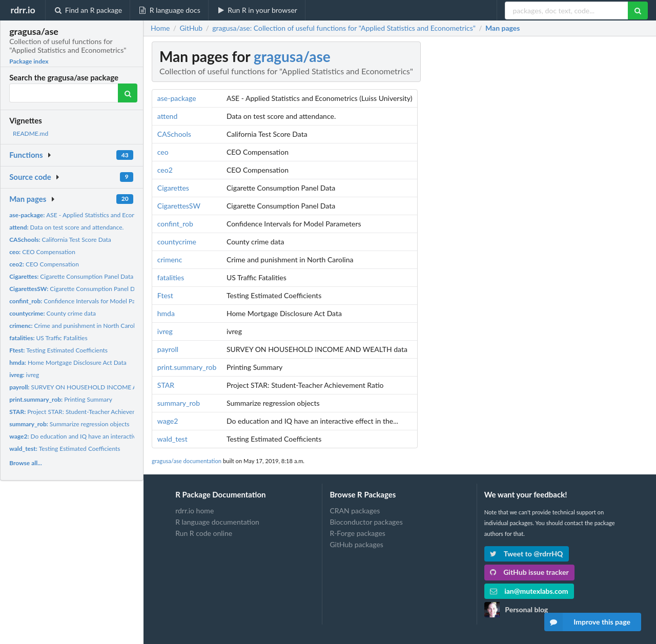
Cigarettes (173, 188)
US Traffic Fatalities (48, 338)
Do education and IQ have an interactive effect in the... (94, 436)
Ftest (165, 295)
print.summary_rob (187, 367)
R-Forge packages (357, 533)
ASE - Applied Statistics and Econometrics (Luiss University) (107, 215)
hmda (166, 313)
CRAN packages (355, 511)
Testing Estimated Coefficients (58, 350)
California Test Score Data (60, 240)
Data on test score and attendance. (66, 227)
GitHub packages (356, 544)
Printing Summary (61, 399)
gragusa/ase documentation (187, 461)
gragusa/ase (292, 56)
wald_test (172, 439)
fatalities (171, 277)
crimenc (170, 259)
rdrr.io (23, 10)
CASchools (174, 134)
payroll (168, 349)
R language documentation (217, 522)
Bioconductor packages (366, 522)
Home (160, 28)
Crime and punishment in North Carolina (76, 326)
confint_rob (175, 224)
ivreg (24, 375)
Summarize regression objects (69, 424)
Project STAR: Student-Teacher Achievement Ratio (86, 412)
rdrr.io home (194, 511)
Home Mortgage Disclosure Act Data (68, 362)
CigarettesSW (179, 206)
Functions (26, 155)
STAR (166, 385)
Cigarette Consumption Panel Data (71, 276)
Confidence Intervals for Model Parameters (84, 301)
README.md (30, 133)
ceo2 (165, 170)
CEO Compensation (42, 252)
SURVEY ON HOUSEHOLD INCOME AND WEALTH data (98, 387)
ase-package (177, 98)
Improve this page (587, 622)
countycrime (177, 242)
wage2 (168, 421)
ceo (163, 152)
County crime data (53, 313)
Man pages (28, 199)
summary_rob (179, 403)
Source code (30, 177)
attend (167, 116)
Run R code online (204, 533)
